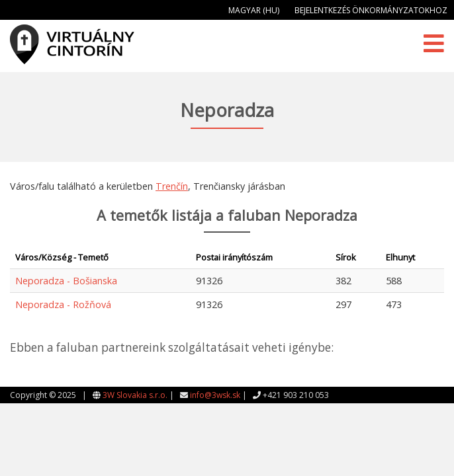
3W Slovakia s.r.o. (135, 395)
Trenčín (172, 186)
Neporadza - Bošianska (66, 281)
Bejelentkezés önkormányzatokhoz (371, 10)
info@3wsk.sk (215, 395)
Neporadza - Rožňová (63, 304)
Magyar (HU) (254, 10)
